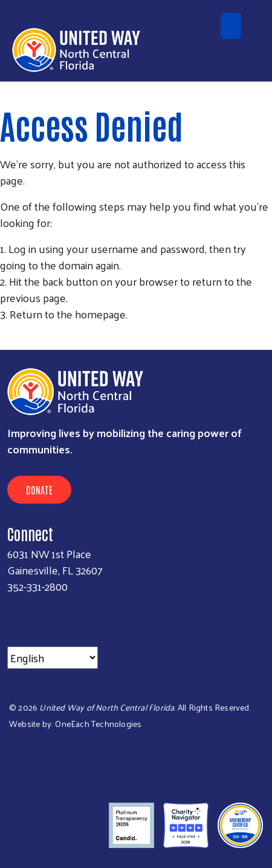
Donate (39, 490)
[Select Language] (53, 658)
